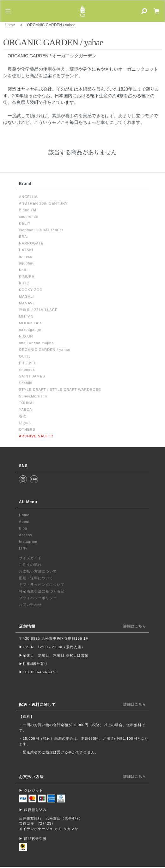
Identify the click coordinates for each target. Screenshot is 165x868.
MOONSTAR (30, 323)
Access (25, 535)
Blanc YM (28, 210)
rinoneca (27, 370)
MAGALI (27, 296)
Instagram (28, 542)
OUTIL (25, 356)
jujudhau (27, 263)
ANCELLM (28, 197)
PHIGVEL (28, 363)
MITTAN (26, 316)
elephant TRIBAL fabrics (41, 230)
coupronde (29, 217)
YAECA (25, 409)
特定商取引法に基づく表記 (42, 591)
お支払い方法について (38, 571)
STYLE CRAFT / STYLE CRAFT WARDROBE (60, 390)
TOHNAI (26, 403)
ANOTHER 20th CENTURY (43, 203)
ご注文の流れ (30, 565)
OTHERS (27, 429)
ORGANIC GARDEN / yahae (51, 25)
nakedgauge (30, 330)
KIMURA (27, 276)
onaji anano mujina (36, 343)
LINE (23, 548)
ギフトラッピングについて (42, 585)
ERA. (24, 237)
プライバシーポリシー (38, 598)
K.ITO (24, 283)
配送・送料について (36, 578)
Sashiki (26, 383)
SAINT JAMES (32, 376)
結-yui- (25, 423)
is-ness (26, 257)
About (24, 522)
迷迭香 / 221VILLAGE (38, 310)
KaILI (24, 270)
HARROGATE (31, 243)
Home (10, 25)
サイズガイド (30, 558)
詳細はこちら (135, 626)
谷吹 (23, 416)
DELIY (25, 223)
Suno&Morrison (33, 396)
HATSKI (26, 250)
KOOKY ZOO (31, 290)
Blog (23, 528)
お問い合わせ (30, 605)
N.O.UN (26, 336)
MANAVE (27, 303)
